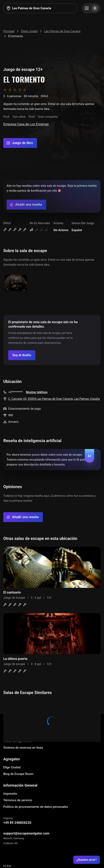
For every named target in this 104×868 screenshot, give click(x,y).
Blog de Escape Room (18, 774)
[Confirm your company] (22, 355)
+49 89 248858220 (17, 823)
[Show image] (16, 283)
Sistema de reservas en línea (23, 748)
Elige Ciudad (12, 767)
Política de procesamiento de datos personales (36, 807)
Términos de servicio (18, 800)
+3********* (15, 392)
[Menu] (91, 8)
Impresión (10, 794)
